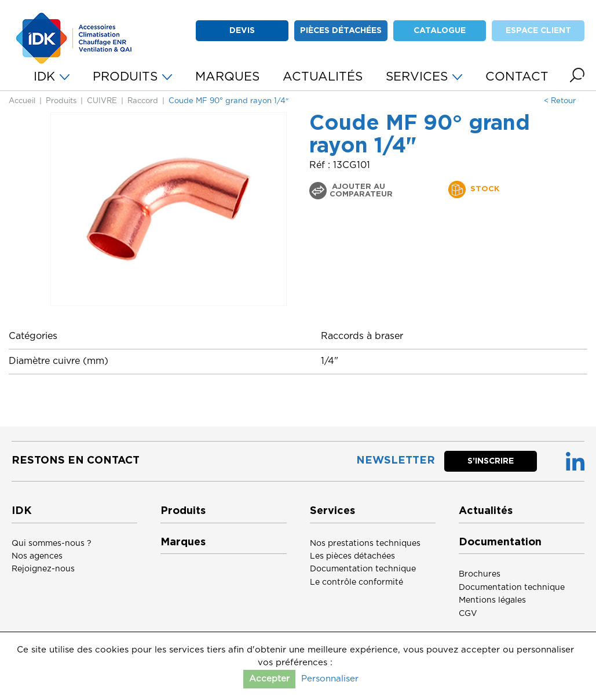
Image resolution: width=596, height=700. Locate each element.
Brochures (480, 574)
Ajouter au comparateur (361, 191)
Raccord (143, 101)
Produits (61, 101)
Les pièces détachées (352, 556)
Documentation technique (363, 569)
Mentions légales (492, 600)
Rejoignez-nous (43, 569)
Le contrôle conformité (356, 582)
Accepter (269, 679)
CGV (468, 614)
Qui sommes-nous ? (52, 544)
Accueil (22, 101)
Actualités (486, 511)
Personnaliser (330, 679)
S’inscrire (491, 461)
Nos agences (37, 556)
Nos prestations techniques (365, 544)
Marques (183, 542)
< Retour (560, 101)
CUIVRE (102, 101)
